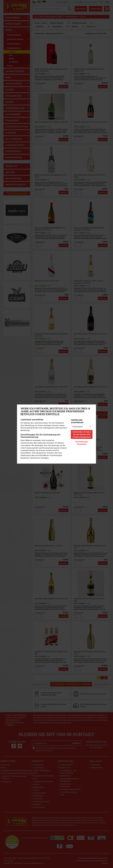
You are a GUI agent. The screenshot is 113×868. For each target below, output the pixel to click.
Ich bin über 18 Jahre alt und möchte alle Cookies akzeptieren (82, 434)
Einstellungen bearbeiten (82, 443)
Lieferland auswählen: (77, 421)
